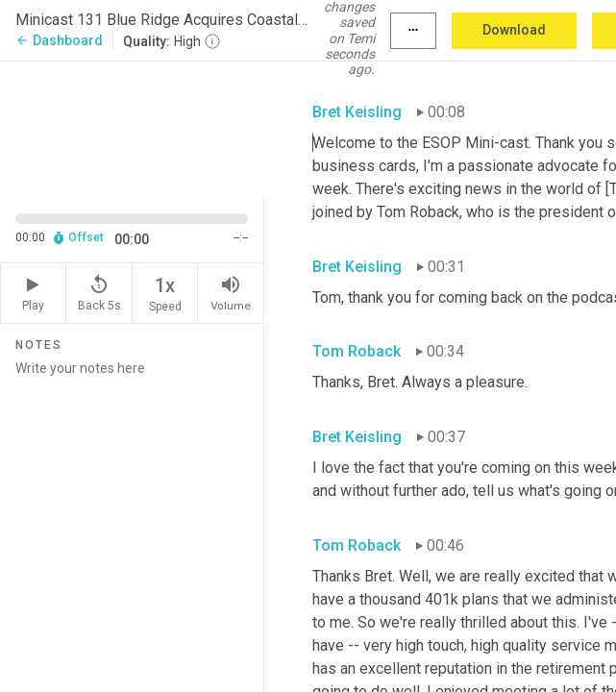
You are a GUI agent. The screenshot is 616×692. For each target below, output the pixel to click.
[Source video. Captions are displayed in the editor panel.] (132, 128)
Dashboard (59, 40)
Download (514, 30)
